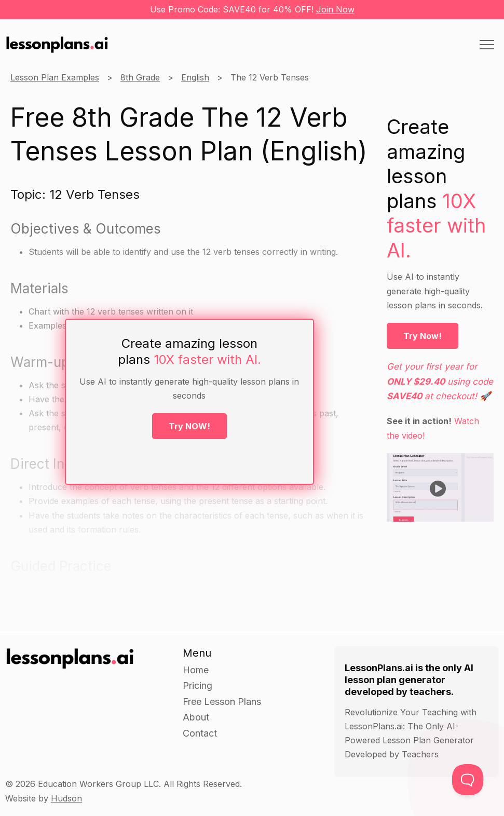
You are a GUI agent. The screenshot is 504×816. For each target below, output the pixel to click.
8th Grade (140, 77)
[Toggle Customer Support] (468, 780)
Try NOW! (189, 426)
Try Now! (423, 336)
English (195, 77)
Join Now (335, 9)
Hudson (66, 798)
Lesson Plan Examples (55, 77)
